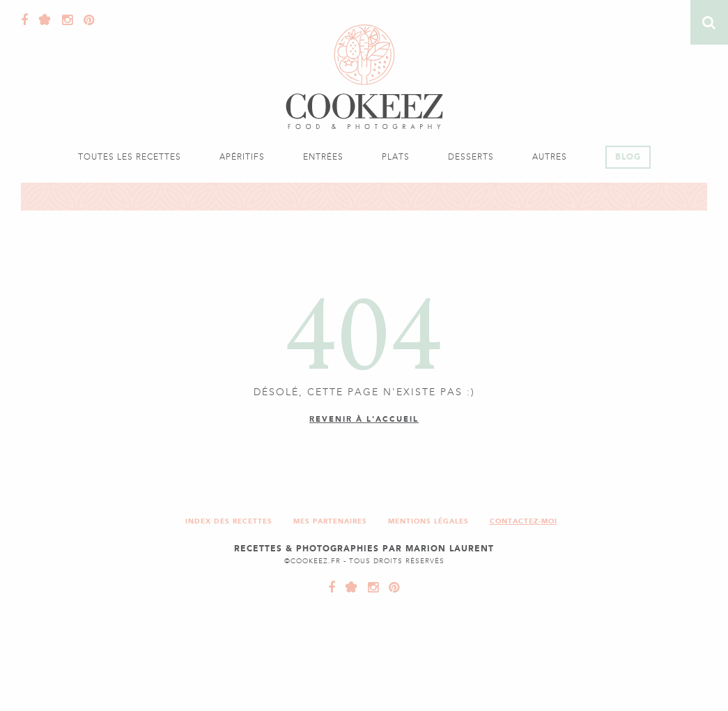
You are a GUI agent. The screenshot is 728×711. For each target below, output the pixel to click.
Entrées (323, 157)
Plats (396, 157)
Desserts (471, 157)
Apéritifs (242, 157)
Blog (628, 157)
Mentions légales (428, 521)
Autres (550, 157)
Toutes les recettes (130, 157)
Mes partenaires (330, 521)
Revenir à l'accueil (364, 419)
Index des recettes (229, 521)
